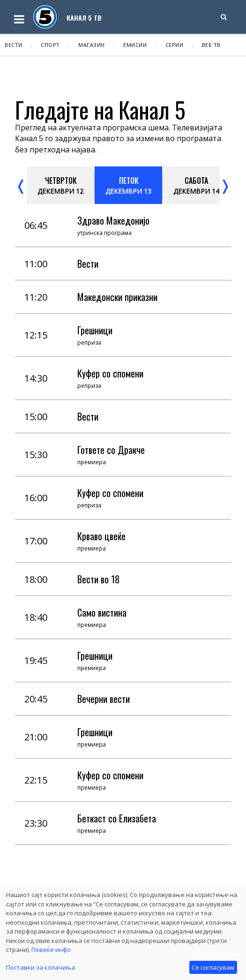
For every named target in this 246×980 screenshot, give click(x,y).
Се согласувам (213, 967)
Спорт (50, 45)
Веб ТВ (211, 45)
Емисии (135, 45)
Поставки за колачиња (41, 967)
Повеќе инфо (51, 950)
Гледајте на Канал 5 (100, 109)
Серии (175, 45)
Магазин (92, 45)
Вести (14, 45)
